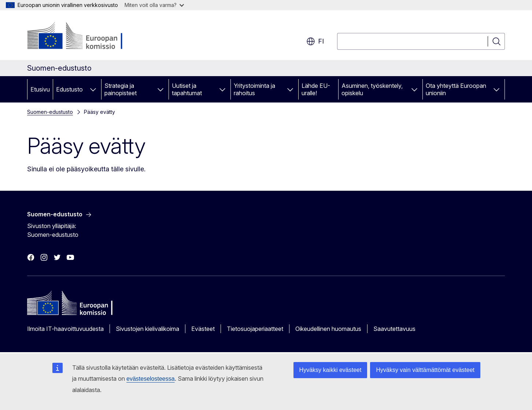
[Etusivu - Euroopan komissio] (86, 37)
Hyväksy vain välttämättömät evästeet (425, 370)
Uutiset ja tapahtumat (187, 89)
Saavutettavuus (394, 329)
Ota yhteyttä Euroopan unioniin (456, 89)
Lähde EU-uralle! (316, 89)
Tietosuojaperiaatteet (255, 329)
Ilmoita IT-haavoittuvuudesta (65, 329)
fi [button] (315, 41)
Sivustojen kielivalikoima (147, 329)
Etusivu (40, 89)
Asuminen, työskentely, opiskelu (372, 89)
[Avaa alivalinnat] (93, 89)
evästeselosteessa (151, 379)
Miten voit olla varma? (154, 5)
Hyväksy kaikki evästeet (330, 370)
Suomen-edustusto (50, 112)
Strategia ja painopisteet (121, 89)
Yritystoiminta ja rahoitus (254, 89)
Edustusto (69, 89)
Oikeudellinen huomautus (328, 329)
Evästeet (203, 329)
